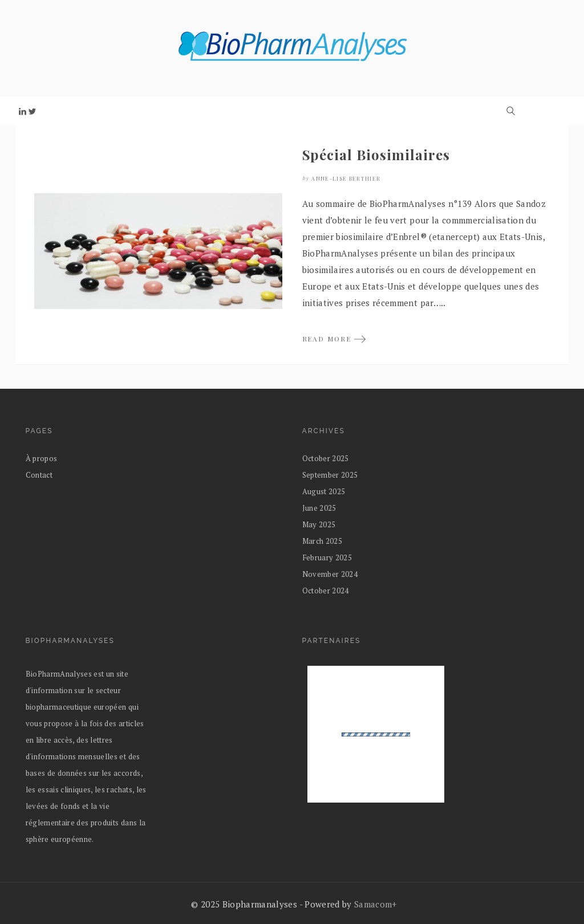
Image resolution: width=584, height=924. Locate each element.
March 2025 (322, 541)
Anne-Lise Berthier (346, 178)
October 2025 (326, 458)
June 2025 (319, 508)
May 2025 (319, 524)
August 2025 (324, 491)
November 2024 (330, 574)
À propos (42, 458)
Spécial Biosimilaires (376, 154)
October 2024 (326, 591)
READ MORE (334, 339)
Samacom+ (376, 904)
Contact (39, 475)
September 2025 (330, 475)
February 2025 (327, 557)
